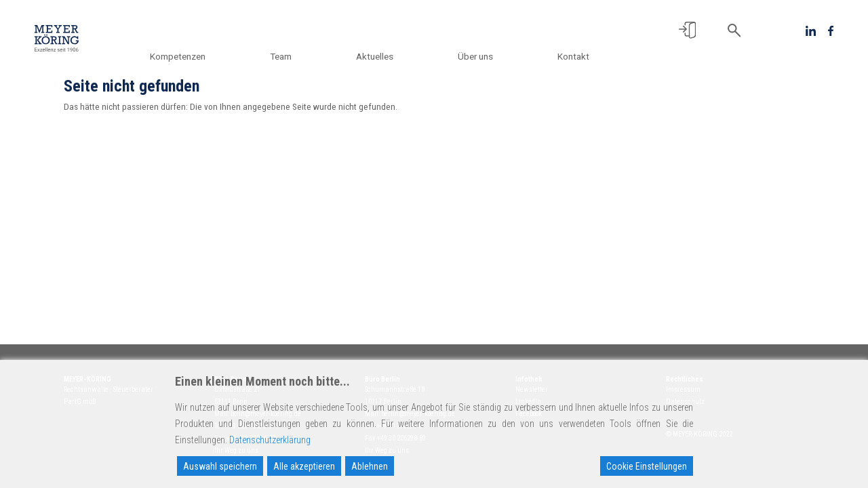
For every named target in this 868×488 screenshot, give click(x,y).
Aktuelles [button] (389, 56)
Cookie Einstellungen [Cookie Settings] (647, 466)
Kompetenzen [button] (207, 56)
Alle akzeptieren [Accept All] (304, 466)
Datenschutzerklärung (270, 440)
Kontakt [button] (573, 56)
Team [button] (302, 56)
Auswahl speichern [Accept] (220, 466)
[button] (687, 30)
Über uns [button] (483, 56)
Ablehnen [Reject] (370, 466)
